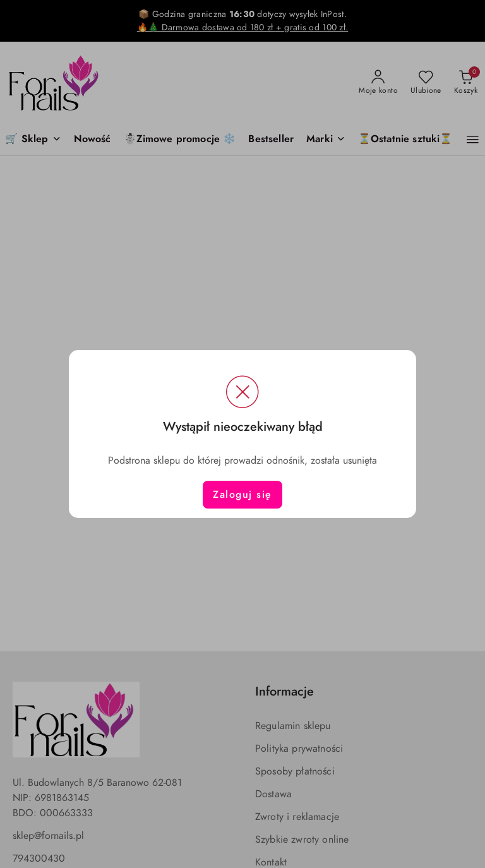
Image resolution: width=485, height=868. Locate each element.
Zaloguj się (242, 495)
